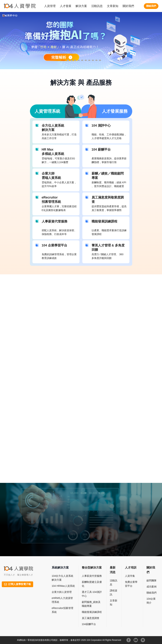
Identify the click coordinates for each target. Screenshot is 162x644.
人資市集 (130, 576)
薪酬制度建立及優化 (92, 584)
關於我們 (128, 6)
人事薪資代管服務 (92, 576)
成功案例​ (151, 587)
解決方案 (81, 6)
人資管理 (50, 6)
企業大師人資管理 (62, 592)
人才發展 (66, 6)
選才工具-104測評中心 (92, 594)
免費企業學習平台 (131, 584)
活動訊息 (97, 6)
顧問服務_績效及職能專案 (91, 604)
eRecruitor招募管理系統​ (62, 610)
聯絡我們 (151, 6)
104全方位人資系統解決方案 (62, 578)
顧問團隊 (151, 581)
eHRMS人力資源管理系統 (62, 600)
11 (101, 62)
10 (97, 62)
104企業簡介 (151, 601)
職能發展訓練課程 (92, 612)
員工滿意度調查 (91, 618)
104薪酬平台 (89, 624)
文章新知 (113, 6)
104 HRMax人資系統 (63, 586)
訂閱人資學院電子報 (17, 584)
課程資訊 (114, 592)
